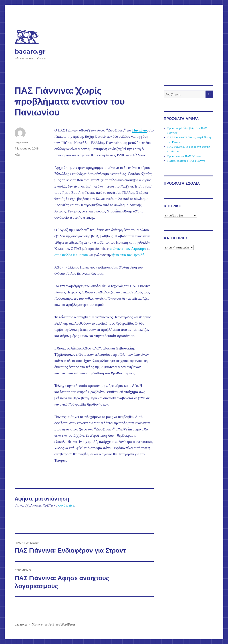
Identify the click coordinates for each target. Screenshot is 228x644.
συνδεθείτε (66, 505)
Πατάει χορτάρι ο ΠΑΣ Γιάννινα (186, 161)
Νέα (17, 155)
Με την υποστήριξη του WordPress (53, 625)
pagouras (21, 142)
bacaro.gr (30, 51)
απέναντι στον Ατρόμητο (128, 248)
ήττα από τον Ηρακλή (128, 255)
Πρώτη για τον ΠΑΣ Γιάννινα (184, 156)
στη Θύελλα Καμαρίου (71, 255)
